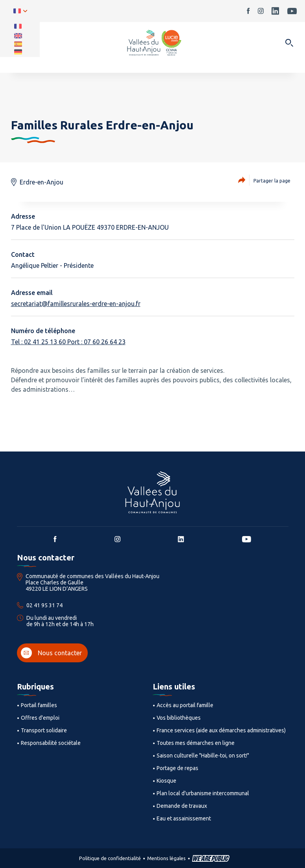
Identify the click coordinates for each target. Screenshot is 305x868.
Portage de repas (177, 768)
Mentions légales (166, 858)
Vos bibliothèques (179, 718)
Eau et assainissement (184, 818)
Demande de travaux (182, 806)
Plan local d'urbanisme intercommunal (203, 793)
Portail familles (39, 705)
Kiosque (166, 781)
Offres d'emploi (40, 718)
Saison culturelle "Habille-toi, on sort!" (203, 756)
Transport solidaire (44, 730)
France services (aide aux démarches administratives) (221, 730)
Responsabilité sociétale (51, 743)
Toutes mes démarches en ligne (196, 743)
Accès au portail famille (185, 705)
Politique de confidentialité (110, 858)
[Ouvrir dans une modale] (289, 43)
